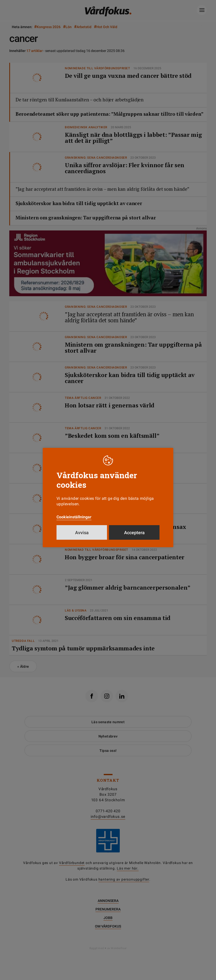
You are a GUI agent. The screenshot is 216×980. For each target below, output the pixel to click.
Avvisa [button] (82, 533)
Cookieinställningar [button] (74, 517)
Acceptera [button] (134, 533)
